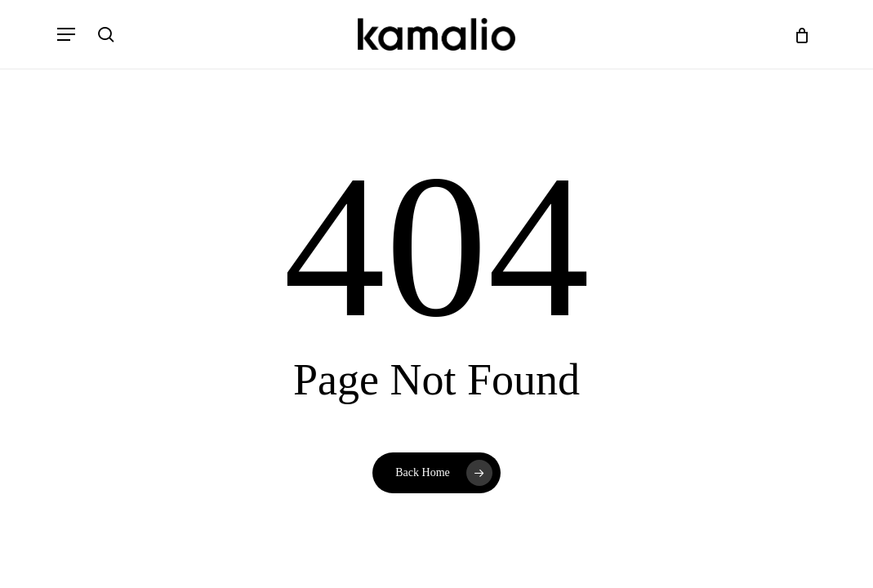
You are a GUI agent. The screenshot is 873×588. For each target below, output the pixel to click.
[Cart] (796, 34)
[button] (66, 34)
